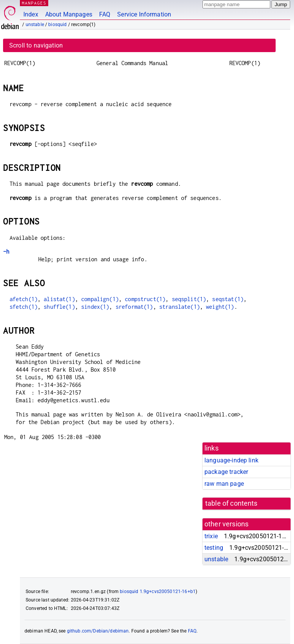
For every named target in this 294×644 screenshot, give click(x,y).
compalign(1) (100, 299)
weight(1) (220, 307)
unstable (35, 25)
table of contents (231, 503)
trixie (211, 536)
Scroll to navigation (36, 45)
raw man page (224, 484)
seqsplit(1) (189, 299)
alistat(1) (59, 299)
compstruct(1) (145, 299)
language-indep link (231, 460)
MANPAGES (34, 3)
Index (31, 14)
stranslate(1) (180, 307)
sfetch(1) (24, 307)
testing (214, 548)
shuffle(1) (59, 307)
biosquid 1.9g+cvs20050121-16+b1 (158, 592)
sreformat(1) (134, 307)
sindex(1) (95, 307)
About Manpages (69, 14)
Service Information (144, 14)
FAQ (105, 14)
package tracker (226, 472)
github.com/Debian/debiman (98, 631)
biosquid (57, 25)
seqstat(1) (228, 299)
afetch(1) (24, 299)
